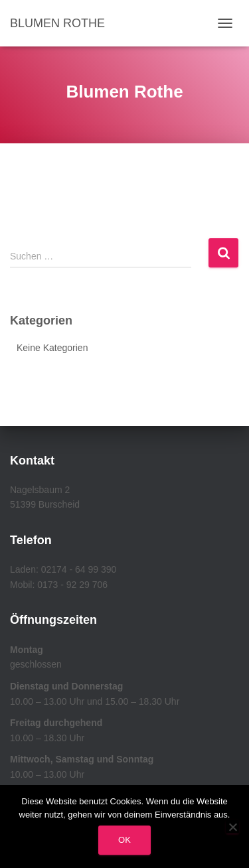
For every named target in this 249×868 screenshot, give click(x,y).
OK (124, 840)
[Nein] (232, 827)
